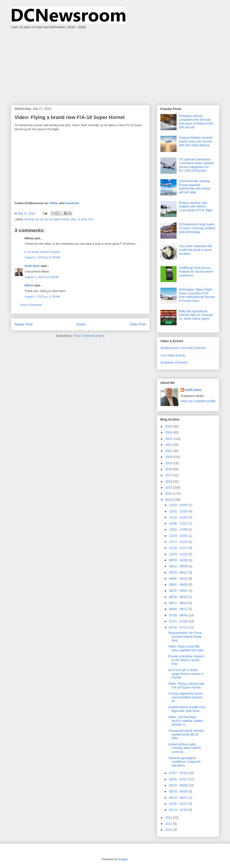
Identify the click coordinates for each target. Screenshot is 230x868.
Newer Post (24, 324)
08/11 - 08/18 (179, 603)
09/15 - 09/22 (179, 572)
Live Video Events (173, 355)
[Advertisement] (115, 65)
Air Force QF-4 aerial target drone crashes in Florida (186, 674)
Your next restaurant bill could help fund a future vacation (195, 250)
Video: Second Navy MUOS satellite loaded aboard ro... (185, 721)
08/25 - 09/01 (179, 591)
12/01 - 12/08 (179, 529)
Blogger (123, 859)
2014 (169, 494)
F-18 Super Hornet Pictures (42, 252)
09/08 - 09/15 (179, 579)
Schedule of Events (174, 363)
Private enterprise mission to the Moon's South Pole (186, 660)
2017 (169, 475)
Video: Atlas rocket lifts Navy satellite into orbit (186, 648)
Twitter (54, 203)
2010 (169, 830)
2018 (169, 469)
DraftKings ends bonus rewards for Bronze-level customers (196, 272)
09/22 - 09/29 (179, 566)
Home (81, 324)
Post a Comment (31, 305)
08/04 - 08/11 (179, 609)
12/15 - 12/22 (179, 517)
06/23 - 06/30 (179, 785)
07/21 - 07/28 (179, 621)
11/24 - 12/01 (179, 536)
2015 (169, 488)
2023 (169, 439)
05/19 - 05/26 (179, 791)
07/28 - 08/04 (179, 615)
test (91, 219)
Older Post (138, 324)
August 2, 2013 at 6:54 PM (42, 277)
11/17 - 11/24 (179, 542)
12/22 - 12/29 (179, 511)
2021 (169, 451)
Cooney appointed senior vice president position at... (186, 697)
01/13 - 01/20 (179, 810)
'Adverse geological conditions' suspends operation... (184, 762)
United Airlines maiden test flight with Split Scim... (187, 709)
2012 (169, 818)
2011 (169, 824)
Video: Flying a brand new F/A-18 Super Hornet (186, 686)
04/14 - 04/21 (179, 798)
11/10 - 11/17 (179, 548)
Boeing (29, 219)
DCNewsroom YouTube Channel (183, 348)
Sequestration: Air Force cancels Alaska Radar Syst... (185, 637)
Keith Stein (32, 266)
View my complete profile (198, 401)
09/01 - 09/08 (179, 585)
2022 (169, 445)
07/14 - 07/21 (179, 627)
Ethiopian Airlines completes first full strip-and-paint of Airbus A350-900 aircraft (196, 121)
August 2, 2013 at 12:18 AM (43, 257)
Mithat (29, 285)
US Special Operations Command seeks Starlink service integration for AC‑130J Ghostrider (196, 165)
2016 (169, 482)
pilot (73, 219)
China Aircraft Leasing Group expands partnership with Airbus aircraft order (195, 187)
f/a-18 (39, 219)
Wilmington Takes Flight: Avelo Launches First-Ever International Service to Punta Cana (197, 295)
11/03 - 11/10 (179, 554)
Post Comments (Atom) (89, 336)
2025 (169, 426)
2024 (169, 432)
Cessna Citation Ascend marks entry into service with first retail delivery (196, 141)
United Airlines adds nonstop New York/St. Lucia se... (185, 748)
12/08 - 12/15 (179, 523)
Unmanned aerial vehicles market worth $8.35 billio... (186, 734)
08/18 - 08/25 (179, 597)
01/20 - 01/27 (179, 804)
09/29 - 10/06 (179, 560)
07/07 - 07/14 (179, 773)
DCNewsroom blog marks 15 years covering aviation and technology (197, 228)
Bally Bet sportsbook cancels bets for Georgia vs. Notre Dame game (196, 315)
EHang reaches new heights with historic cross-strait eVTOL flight (196, 207)
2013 (169, 500)
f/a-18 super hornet (57, 219)
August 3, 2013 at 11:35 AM (43, 297)
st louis (82, 219)
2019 (169, 463)
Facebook (72, 203)
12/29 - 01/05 (179, 505)
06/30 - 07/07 (179, 779)
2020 (169, 457)
